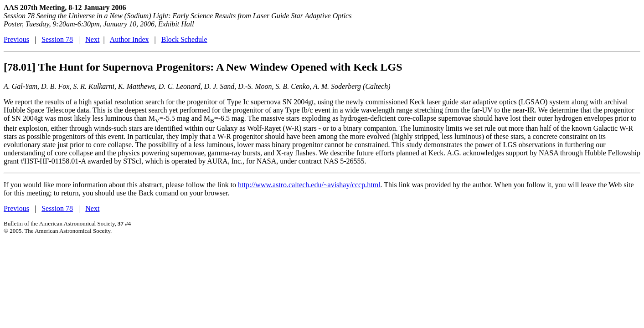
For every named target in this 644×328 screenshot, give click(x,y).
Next (92, 39)
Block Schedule (184, 39)
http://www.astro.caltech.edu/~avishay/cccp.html (309, 185)
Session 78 (57, 39)
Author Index (129, 39)
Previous (16, 39)
